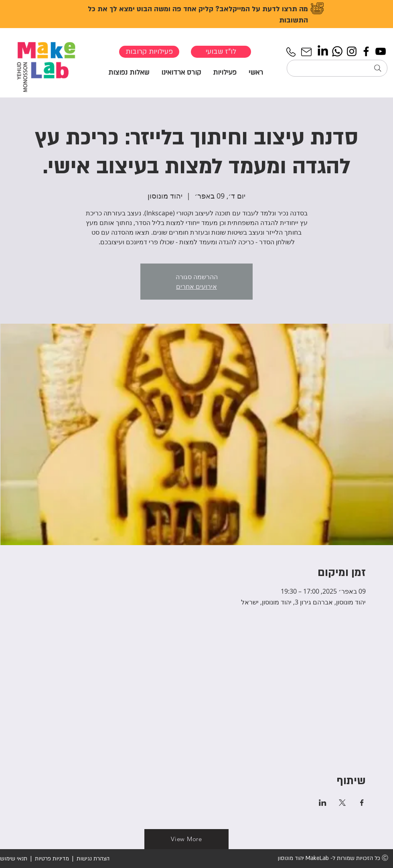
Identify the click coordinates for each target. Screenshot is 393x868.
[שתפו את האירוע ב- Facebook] (362, 803)
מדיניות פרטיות (52, 859)
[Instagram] (352, 51)
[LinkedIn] (323, 51)
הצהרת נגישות (92, 859)
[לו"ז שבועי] (221, 52)
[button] (225, 72)
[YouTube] (381, 51)
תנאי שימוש (14, 859)
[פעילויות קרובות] (149, 52)
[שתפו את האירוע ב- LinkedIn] (323, 803)
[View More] (186, 839)
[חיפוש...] (337, 68)
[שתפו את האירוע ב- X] (342, 803)
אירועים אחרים (196, 286)
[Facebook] (366, 51)
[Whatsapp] (337, 51)
